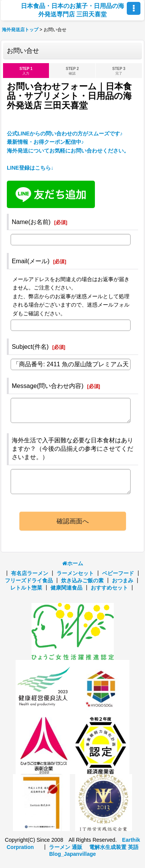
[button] (134, 8)
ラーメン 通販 (66, 847)
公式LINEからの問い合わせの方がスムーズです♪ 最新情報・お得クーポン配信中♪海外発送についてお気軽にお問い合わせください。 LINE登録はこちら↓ (68, 151)
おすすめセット (109, 588)
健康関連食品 (66, 588)
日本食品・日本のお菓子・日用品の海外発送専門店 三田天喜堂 (72, 10)
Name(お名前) (31, 222)
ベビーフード (118, 573)
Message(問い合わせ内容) (48, 386)
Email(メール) (31, 261)
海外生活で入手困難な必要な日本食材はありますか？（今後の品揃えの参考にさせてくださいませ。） (72, 448)
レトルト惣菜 (26, 588)
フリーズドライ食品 (29, 580)
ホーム (73, 563)
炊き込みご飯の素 (82, 580)
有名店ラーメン (30, 573)
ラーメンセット (75, 573)
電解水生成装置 (108, 847)
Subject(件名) (30, 347)
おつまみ (123, 580)
